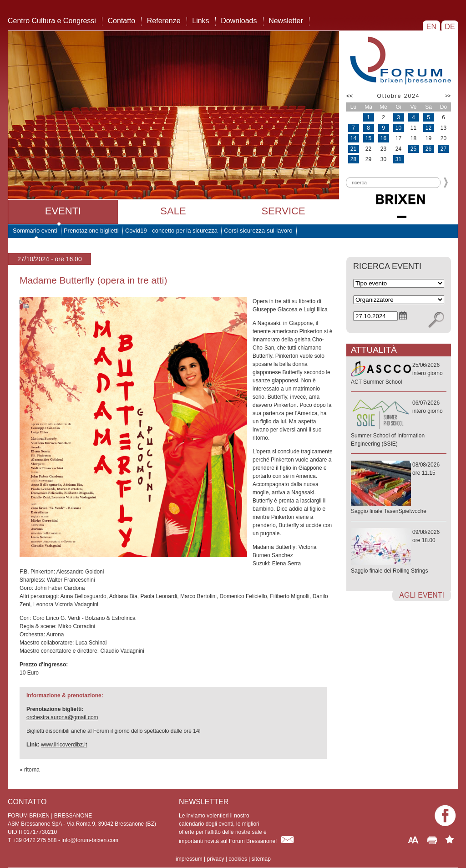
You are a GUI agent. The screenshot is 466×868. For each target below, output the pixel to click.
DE (450, 27)
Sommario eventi (35, 231)
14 (353, 138)
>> (448, 96)
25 (413, 149)
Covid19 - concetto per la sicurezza (171, 231)
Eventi (63, 211)
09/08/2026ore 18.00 (399, 552)
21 (353, 149)
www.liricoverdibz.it (64, 745)
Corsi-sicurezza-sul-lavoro (258, 231)
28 (353, 159)
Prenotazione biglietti (91, 231)
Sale (173, 211)
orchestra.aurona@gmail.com (62, 717)
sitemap (261, 859)
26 (428, 149)
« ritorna (30, 770)
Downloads (239, 21)
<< (349, 96)
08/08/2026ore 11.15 (399, 488)
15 (368, 138)
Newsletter (286, 21)
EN (431, 27)
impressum (189, 859)
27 (443, 149)
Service (283, 211)
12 (428, 128)
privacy (215, 859)
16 (383, 138)
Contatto (122, 21)
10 (398, 128)
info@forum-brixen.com (90, 840)
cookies (238, 859)
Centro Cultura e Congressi (52, 21)
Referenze (164, 21)
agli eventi (422, 595)
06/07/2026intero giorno (399, 424)
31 (398, 159)
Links (200, 21)
